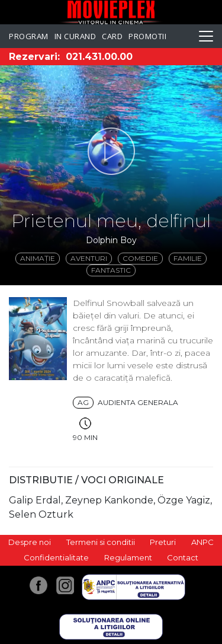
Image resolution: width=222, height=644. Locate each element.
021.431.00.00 (99, 57)
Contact (183, 557)
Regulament (128, 557)
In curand (75, 36)
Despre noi (30, 542)
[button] (111, 151)
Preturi (163, 542)
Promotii (147, 36)
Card (112, 36)
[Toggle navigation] (206, 36)
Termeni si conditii (101, 542)
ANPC (202, 542)
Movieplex (111, 12)
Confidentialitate (56, 557)
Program (29, 36)
